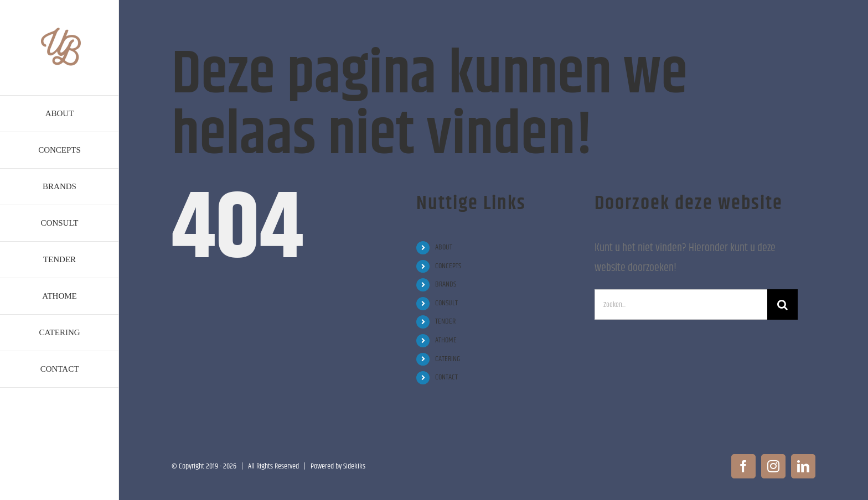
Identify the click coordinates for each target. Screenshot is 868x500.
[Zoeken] (782, 304)
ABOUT (444, 247)
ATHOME (446, 340)
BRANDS (446, 284)
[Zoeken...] (681, 304)
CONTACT (446, 377)
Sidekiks (354, 466)
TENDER (445, 321)
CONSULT (446, 303)
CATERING (448, 359)
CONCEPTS (448, 266)
